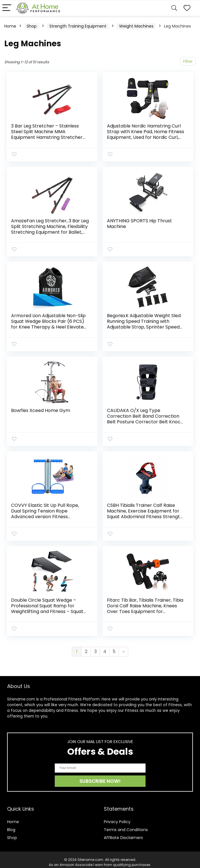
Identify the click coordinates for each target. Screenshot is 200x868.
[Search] (174, 8)
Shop (32, 26)
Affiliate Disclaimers (123, 833)
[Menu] (7, 8)
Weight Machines (136, 26)
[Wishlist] (187, 8)
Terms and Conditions (126, 825)
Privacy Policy (117, 817)
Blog (11, 825)
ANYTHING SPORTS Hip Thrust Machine (140, 223)
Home (10, 26)
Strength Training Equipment (78, 26)
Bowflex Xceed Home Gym (41, 408)
